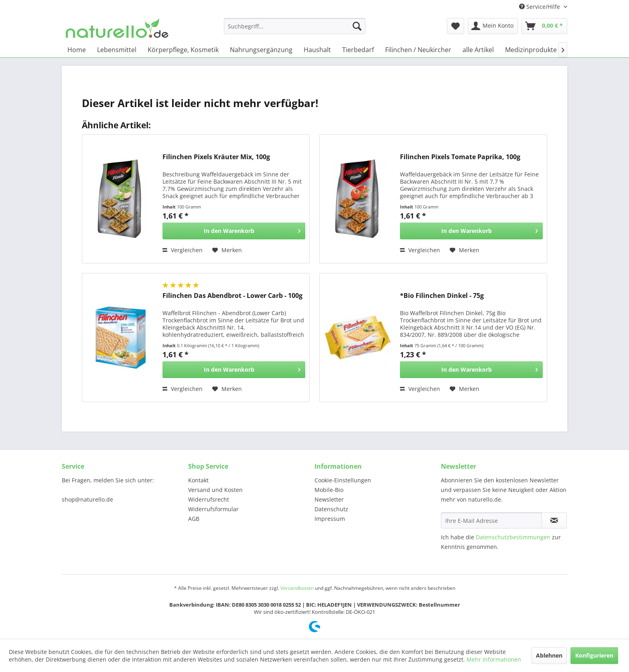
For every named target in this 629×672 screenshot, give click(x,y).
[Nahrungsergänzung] (261, 50)
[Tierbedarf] (358, 50)
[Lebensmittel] (117, 50)
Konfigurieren (594, 655)
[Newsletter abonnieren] (554, 520)
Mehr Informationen (494, 659)
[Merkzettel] (456, 26)
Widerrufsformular (213, 509)
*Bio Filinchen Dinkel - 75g (442, 296)
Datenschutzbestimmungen (513, 537)
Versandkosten (297, 588)
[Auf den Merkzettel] (227, 250)
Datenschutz (331, 509)
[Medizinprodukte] (531, 50)
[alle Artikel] (478, 50)
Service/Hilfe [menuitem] (540, 7)
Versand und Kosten (215, 490)
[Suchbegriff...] (295, 26)
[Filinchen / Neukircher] (418, 50)
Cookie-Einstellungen (343, 480)
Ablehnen (549, 655)
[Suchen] (357, 26)
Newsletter (329, 499)
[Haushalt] (317, 50)
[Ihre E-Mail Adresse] (491, 520)
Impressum (330, 519)
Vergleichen (183, 250)
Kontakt (198, 480)
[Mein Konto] (493, 26)
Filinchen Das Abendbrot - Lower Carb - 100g (232, 296)
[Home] (77, 50)
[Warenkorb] (544, 26)
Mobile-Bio (329, 490)
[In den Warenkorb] (234, 231)
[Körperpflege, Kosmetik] (183, 50)
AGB (194, 519)
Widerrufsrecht (209, 499)
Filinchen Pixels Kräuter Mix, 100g (216, 157)
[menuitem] (295, 26)
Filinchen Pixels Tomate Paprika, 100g (460, 157)
